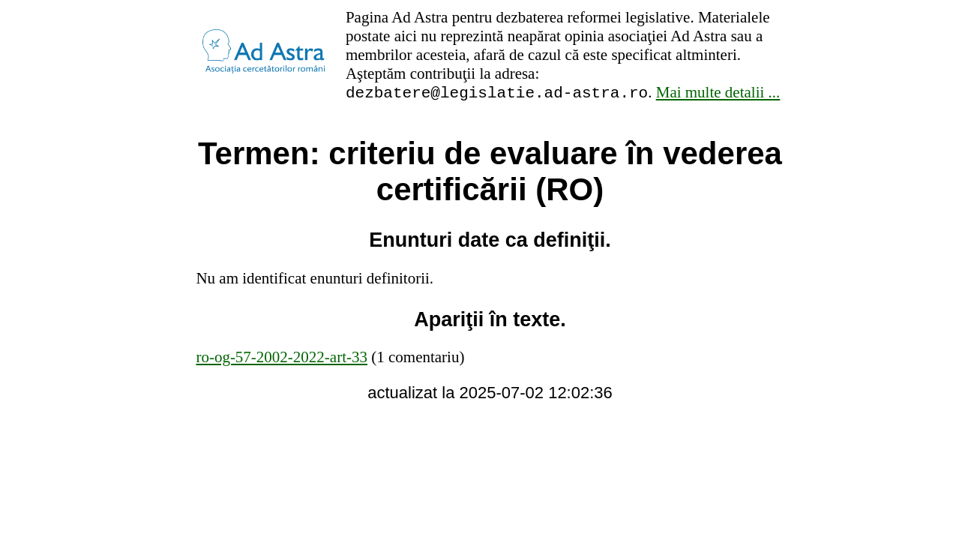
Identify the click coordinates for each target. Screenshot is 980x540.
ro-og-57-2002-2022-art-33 (282, 359)
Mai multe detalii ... (718, 94)
